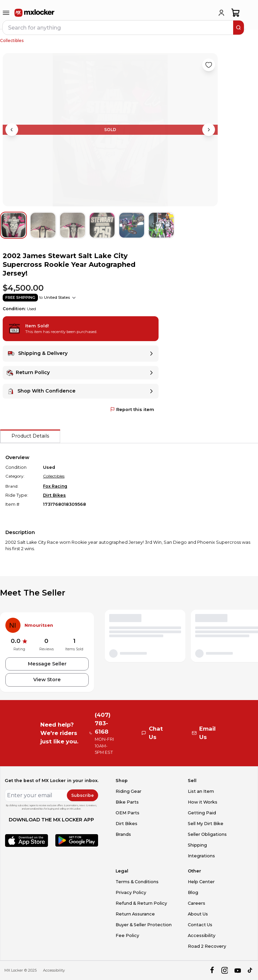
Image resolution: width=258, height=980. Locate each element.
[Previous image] (12, 130)
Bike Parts (127, 802)
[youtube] (238, 970)
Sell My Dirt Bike (206, 824)
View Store (47, 680)
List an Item (201, 791)
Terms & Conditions (137, 882)
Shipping (197, 845)
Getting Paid (202, 813)
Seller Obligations (207, 834)
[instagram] (225, 970)
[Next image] (209, 130)
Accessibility (202, 935)
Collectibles (12, 40)
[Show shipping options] (74, 298)
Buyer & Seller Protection (144, 925)
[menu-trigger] (6, 13)
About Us (198, 914)
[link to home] (35, 13)
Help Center (201, 882)
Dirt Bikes (54, 495)
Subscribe (82, 795)
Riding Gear (128, 791)
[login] (221, 13)
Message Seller (47, 664)
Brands (123, 834)
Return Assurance (135, 914)
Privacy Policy (131, 892)
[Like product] (209, 65)
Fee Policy (127, 935)
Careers (197, 903)
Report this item (132, 410)
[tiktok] (250, 970)
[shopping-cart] (236, 13)
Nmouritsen (39, 625)
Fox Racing (55, 486)
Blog (193, 892)
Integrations (201, 856)
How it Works (203, 802)
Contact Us (200, 925)
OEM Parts (127, 813)
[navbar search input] (118, 28)
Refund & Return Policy (141, 903)
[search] (239, 28)
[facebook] (212, 970)
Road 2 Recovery (207, 946)
